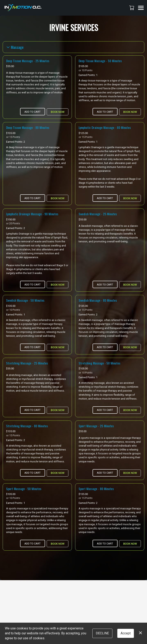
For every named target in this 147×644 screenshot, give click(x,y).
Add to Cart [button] (32, 112)
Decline (102, 633)
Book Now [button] (58, 112)
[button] (132, 8)
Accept (126, 633)
